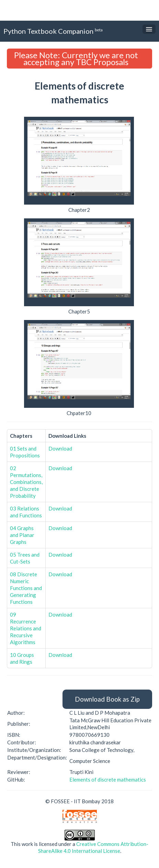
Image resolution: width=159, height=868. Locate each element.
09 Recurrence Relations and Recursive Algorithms (26, 628)
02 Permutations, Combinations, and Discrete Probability (26, 482)
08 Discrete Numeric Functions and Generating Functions (26, 588)
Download (60, 448)
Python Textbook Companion (53, 31)
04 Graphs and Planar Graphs (22, 535)
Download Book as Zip (107, 699)
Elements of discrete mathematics (108, 779)
